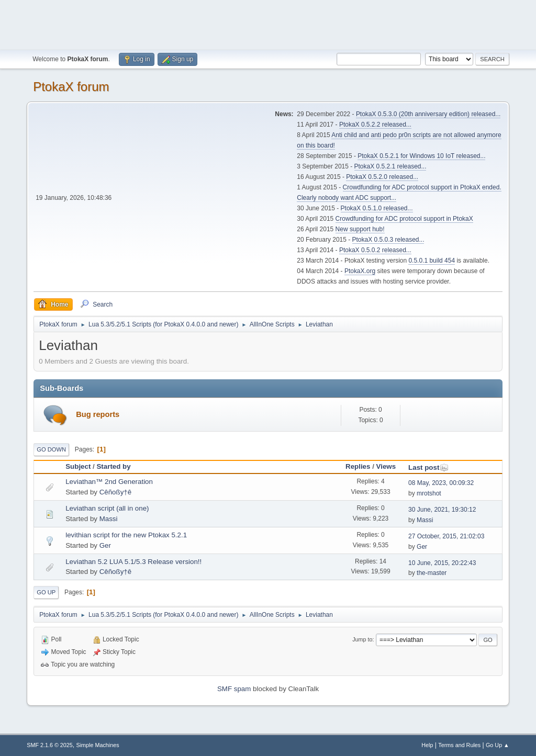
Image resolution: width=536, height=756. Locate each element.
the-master (432, 573)
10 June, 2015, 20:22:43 (442, 563)
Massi (109, 519)
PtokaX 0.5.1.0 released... (377, 208)
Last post (428, 467)
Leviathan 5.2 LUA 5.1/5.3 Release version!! (133, 562)
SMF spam (234, 689)
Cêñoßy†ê (116, 492)
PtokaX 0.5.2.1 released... (390, 166)
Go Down (51, 449)
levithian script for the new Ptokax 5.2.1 (126, 535)
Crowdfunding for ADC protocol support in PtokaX (404, 219)
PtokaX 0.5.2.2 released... (375, 125)
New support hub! (360, 229)
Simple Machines (98, 745)
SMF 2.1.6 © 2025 (50, 745)
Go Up (46, 592)
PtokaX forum (71, 87)
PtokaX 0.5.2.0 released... (382, 177)
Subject (78, 466)
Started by (113, 466)
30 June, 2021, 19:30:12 (442, 510)
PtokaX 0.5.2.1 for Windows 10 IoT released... (421, 156)
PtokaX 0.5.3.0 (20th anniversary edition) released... (428, 114)
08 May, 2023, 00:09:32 (441, 483)
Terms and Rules (459, 745)
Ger (105, 545)
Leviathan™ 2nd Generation (109, 482)
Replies (358, 466)
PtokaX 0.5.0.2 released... (375, 250)
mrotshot (429, 493)
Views (386, 466)
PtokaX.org (360, 271)
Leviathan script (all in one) (107, 508)
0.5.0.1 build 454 (432, 261)
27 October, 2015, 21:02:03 (446, 536)
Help (427, 745)
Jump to (362, 639)
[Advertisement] (268, 24)
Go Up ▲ (498, 745)
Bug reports (98, 414)
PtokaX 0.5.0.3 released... (388, 240)
